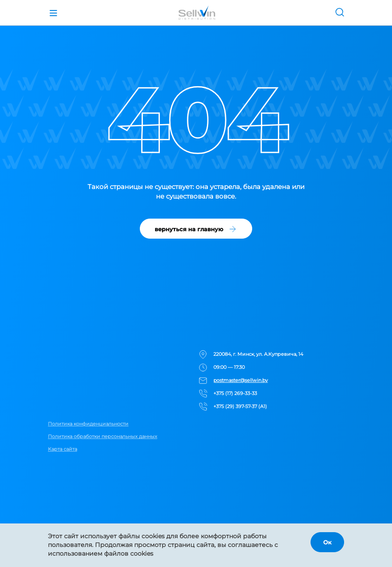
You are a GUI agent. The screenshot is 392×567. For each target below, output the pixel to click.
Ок (327, 542)
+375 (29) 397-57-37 (235, 406)
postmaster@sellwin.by (241, 380)
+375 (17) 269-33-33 (235, 393)
